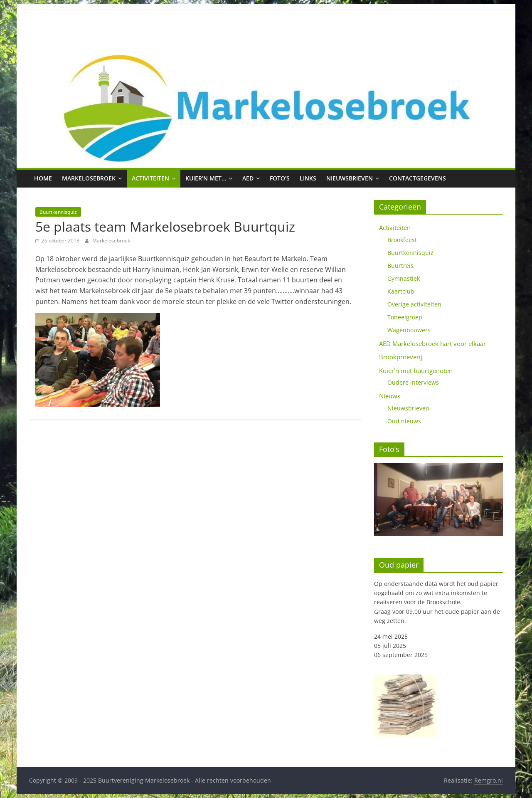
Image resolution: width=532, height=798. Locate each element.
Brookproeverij (401, 357)
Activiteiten (150, 178)
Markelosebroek (89, 178)
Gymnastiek (404, 278)
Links (308, 178)
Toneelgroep (405, 317)
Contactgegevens (417, 178)
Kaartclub (401, 291)
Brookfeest (402, 240)
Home (43, 178)
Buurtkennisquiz (58, 212)
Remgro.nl (489, 780)
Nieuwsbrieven (350, 178)
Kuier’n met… (206, 178)
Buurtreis (400, 266)
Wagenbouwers (409, 330)
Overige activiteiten (414, 304)
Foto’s (280, 178)
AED (248, 178)
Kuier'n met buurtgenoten (416, 371)
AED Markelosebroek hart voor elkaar (432, 343)
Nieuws (390, 396)
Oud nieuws (404, 421)
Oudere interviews (413, 382)
